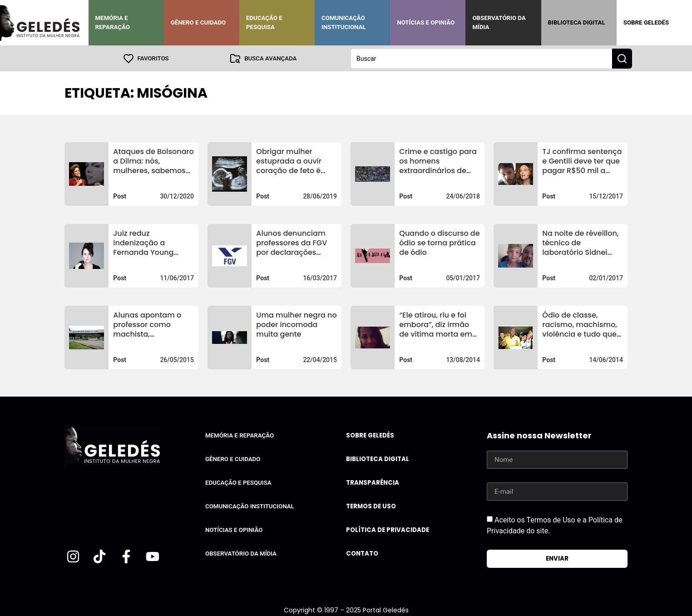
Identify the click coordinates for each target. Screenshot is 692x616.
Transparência (373, 482)
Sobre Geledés (646, 22)
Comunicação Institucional (344, 22)
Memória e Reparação (113, 22)
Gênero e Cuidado (198, 22)
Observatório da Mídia (499, 22)
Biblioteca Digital (577, 22)
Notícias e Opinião (426, 22)
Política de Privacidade (388, 529)
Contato (362, 553)
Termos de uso (371, 506)
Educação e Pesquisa (264, 22)
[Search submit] (622, 58)
